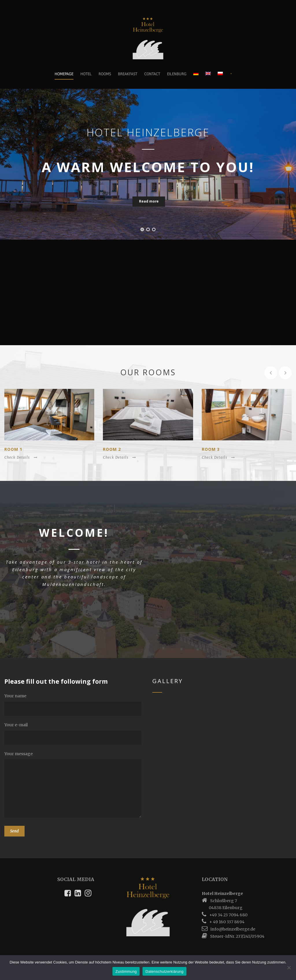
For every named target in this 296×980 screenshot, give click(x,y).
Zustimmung (126, 971)
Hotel (86, 74)
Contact (152, 74)
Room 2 (112, 449)
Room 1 (13, 449)
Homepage (64, 74)
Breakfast (128, 74)
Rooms (105, 74)
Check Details (21, 457)
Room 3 (211, 449)
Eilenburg (177, 74)
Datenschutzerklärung (164, 971)
